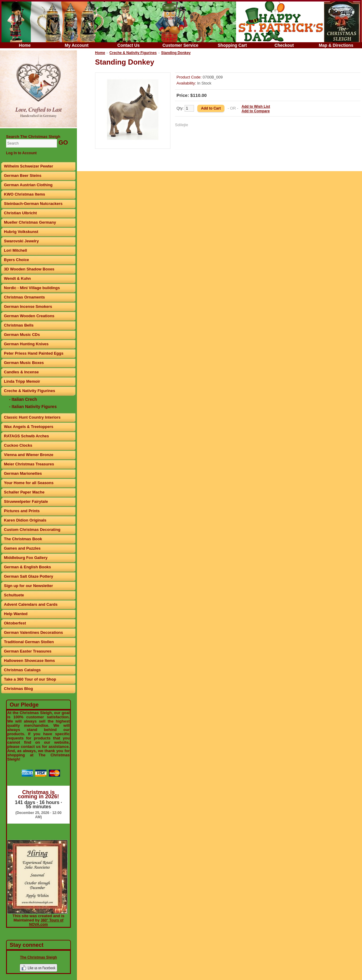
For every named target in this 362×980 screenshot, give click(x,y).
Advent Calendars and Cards (31, 604)
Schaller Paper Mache (24, 492)
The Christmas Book (23, 539)
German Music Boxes (24, 363)
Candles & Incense (21, 372)
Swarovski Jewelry (21, 241)
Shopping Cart (232, 45)
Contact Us (129, 45)
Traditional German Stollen (29, 642)
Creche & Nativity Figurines (30, 391)
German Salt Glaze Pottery (29, 576)
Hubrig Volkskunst (21, 232)
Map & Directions (336, 45)
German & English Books (27, 567)
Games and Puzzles (22, 548)
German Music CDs (22, 335)
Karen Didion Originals (25, 520)
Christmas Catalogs (22, 670)
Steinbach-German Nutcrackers (33, 204)
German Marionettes (23, 473)
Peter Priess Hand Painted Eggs (34, 353)
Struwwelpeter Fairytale (26, 501)
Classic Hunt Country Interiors (32, 417)
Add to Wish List (256, 107)
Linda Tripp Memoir (22, 381)
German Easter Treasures (28, 651)
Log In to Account (21, 153)
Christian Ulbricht (20, 213)
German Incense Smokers (28, 306)
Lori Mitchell (16, 250)
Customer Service (180, 45)
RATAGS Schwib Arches (26, 436)
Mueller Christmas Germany (30, 222)
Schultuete (14, 595)
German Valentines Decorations (33, 632)
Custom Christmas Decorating (32, 530)
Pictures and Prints (22, 511)
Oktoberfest (15, 623)
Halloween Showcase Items (29, 661)
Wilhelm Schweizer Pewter (29, 166)
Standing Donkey (176, 53)
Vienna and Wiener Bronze (29, 455)
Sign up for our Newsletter (29, 586)
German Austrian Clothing (28, 185)
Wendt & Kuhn (17, 278)
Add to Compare (256, 111)
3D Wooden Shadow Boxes (29, 269)
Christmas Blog (18, 689)
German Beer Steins (23, 176)
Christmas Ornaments (24, 297)
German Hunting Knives (26, 344)
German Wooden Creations (29, 316)
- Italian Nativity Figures (33, 407)
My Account (77, 45)
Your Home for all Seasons (29, 483)
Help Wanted (16, 614)
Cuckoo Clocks (18, 445)
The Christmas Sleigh (38, 957)
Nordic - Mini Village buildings (32, 288)
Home (25, 45)
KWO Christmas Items (25, 194)
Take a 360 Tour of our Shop (30, 679)
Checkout (284, 45)
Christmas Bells (19, 325)
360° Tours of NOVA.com (46, 922)
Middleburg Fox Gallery (26, 558)
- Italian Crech (23, 399)
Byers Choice (16, 260)
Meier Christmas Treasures (29, 464)
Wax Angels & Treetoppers (29, 427)
